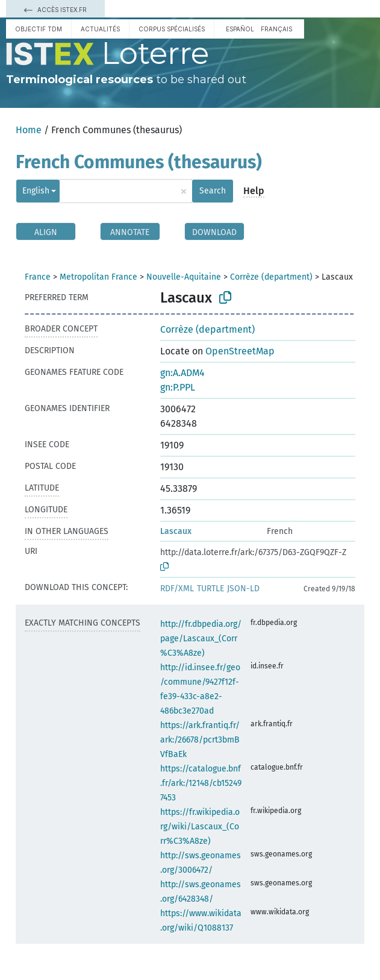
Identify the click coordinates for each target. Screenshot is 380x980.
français (276, 29)
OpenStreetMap (240, 351)
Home (29, 130)
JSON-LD (243, 589)
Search (213, 191)
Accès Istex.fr (55, 10)
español (240, 29)
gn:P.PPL (178, 387)
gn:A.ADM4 (182, 373)
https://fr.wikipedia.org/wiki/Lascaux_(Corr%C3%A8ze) (200, 827)
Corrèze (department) (271, 277)
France (38, 277)
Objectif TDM (39, 29)
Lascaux (176, 531)
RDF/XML (177, 589)
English (36, 191)
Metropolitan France (98, 277)
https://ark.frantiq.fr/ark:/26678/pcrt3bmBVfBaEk (200, 740)
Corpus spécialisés (172, 29)
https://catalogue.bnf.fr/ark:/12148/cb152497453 (201, 783)
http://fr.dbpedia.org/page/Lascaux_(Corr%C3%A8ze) (201, 639)
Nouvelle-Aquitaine (184, 277)
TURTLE (210, 589)
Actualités (100, 29)
